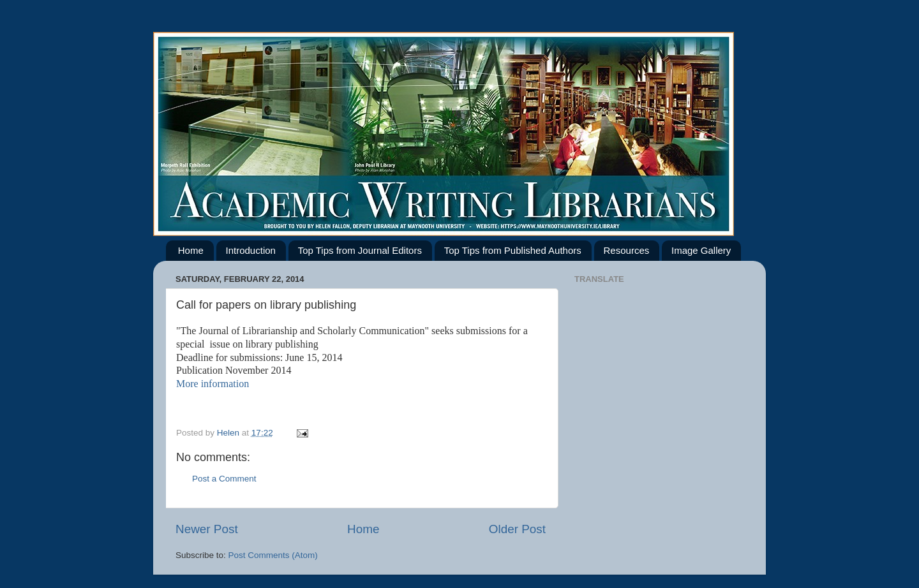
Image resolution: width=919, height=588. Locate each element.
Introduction (251, 250)
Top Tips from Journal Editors (360, 250)
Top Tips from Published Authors (513, 250)
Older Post (517, 529)
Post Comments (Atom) (273, 555)
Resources (627, 250)
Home (191, 250)
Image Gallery (701, 250)
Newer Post (207, 529)
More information (213, 384)
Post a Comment (224, 479)
